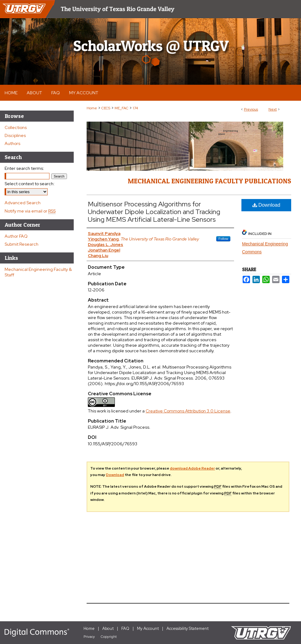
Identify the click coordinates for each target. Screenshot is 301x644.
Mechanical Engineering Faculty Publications (209, 181)
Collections (16, 127)
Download (266, 205)
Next (273, 109)
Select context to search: (30, 184)
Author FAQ (16, 236)
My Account (148, 628)
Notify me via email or (30, 211)
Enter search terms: (24, 168)
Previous (251, 109)
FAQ (125, 628)
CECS (106, 108)
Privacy (89, 637)
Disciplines (15, 135)
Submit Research (21, 244)
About (108, 628)
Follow (223, 239)
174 (135, 108)
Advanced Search (23, 203)
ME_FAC (121, 108)
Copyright (109, 637)
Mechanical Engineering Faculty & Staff (38, 272)
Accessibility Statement (188, 628)
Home (92, 108)
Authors (12, 143)
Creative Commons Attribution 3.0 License (188, 411)
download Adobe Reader (192, 468)
